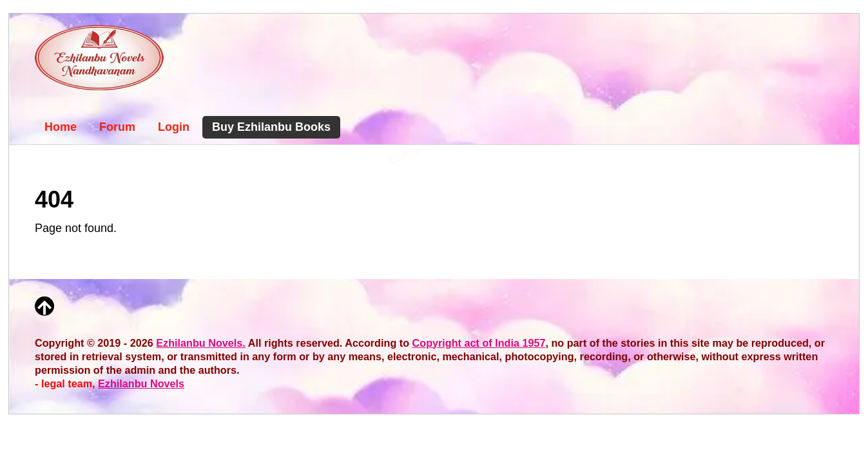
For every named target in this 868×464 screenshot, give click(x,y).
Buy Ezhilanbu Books (271, 127)
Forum (117, 127)
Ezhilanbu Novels (141, 383)
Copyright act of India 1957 (479, 343)
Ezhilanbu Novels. (201, 343)
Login (174, 127)
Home (61, 127)
